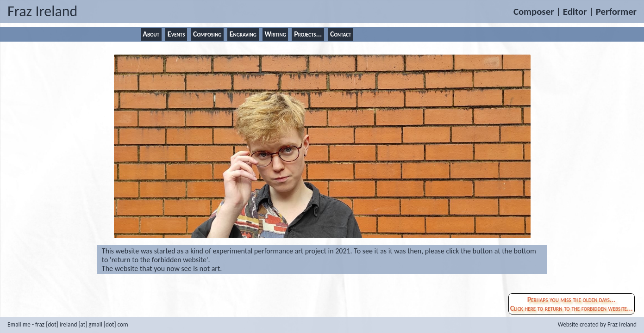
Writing (275, 34)
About (151, 34)
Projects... (308, 34)
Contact (341, 34)
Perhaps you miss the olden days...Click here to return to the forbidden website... (572, 304)
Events (176, 34)
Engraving (243, 34)
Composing (207, 34)
